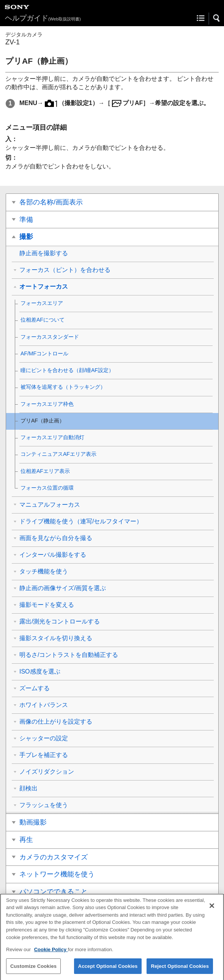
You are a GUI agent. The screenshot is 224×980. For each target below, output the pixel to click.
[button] (217, 18)
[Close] (212, 910)
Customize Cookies (33, 970)
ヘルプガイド (43, 18)
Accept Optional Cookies (108, 970)
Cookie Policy (51, 954)
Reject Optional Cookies (180, 970)
